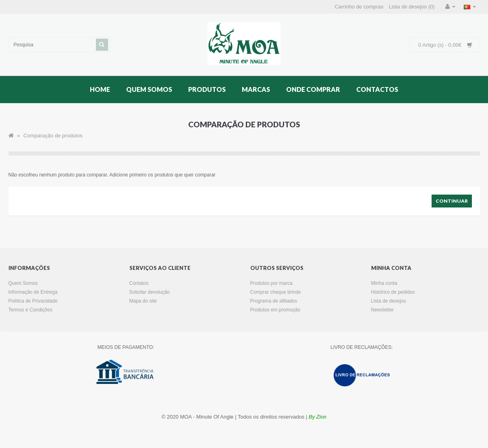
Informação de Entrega (33, 292)
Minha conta (384, 283)
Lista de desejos (389, 301)
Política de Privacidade (33, 301)
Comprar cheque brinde (276, 292)
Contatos (139, 283)
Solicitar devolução (150, 292)
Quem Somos (149, 89)
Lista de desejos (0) (412, 7)
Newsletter (383, 310)
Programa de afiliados (274, 301)
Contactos (377, 89)
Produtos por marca (271, 283)
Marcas (256, 89)
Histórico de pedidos (393, 292)
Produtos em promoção (275, 310)
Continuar (452, 201)
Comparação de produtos (53, 136)
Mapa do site (143, 301)
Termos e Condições (30, 310)
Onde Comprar (313, 89)
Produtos (207, 89)
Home (100, 89)
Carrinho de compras (359, 7)
